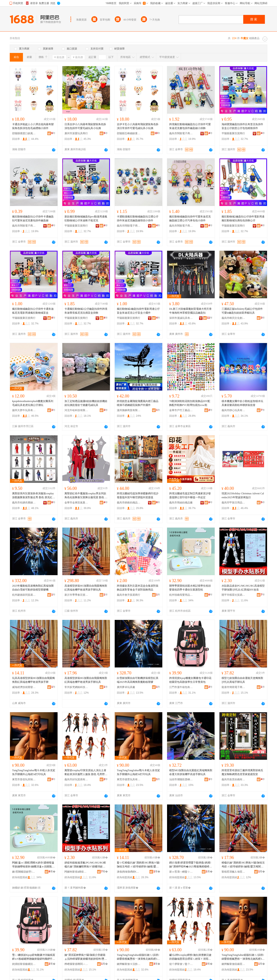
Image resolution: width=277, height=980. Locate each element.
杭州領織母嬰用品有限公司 (181, 595)
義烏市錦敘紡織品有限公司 (129, 503)
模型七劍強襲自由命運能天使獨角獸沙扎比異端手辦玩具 (242, 680)
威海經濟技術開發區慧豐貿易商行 (24, 687)
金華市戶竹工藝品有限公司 (181, 410)
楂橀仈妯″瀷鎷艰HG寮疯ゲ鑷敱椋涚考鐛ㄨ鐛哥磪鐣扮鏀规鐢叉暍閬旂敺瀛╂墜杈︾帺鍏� (243, 865)
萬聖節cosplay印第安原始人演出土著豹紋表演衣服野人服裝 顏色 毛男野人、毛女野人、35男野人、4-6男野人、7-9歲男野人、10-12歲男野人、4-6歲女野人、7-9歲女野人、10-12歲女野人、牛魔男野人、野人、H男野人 (86, 773)
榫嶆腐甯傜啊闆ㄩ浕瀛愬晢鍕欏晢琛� (76, 964)
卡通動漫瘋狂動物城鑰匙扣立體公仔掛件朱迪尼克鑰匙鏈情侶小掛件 (138, 219)
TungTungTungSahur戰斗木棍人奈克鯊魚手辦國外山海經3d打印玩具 (34, 772)
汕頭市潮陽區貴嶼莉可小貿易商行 (181, 779)
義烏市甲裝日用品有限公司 (234, 503)
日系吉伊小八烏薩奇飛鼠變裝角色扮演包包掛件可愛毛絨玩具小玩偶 (85, 126)
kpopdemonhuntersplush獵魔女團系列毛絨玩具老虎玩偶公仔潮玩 (33, 403)
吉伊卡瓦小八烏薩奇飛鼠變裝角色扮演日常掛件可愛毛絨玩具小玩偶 (138, 126)
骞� (52, 871)
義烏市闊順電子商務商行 (181, 133)
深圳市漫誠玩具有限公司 (181, 318)
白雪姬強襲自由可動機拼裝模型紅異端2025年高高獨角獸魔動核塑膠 (138, 680)
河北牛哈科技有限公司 (76, 410)
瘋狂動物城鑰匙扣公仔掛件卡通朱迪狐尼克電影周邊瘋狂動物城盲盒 (33, 311)
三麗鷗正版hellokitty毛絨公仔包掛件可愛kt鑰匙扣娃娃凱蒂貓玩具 (242, 311)
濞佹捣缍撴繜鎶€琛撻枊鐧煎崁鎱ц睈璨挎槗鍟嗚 (129, 872)
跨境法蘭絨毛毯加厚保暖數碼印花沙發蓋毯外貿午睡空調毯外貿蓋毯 (138, 495)
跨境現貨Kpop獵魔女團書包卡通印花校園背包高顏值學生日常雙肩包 (190, 680)
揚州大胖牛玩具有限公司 (24, 410)
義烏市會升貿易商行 (129, 595)
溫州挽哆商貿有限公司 (129, 410)
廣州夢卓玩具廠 (126, 687)
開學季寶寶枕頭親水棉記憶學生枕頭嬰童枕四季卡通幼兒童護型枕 (190, 588)
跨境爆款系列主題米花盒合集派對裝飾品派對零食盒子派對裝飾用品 (138, 588)
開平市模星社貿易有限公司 (234, 595)
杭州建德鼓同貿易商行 (24, 595)
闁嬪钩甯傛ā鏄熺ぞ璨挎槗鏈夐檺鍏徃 (76, 872)
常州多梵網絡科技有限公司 (76, 687)
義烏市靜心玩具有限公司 (234, 410)
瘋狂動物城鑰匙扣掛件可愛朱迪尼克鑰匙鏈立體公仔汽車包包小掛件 (190, 219)
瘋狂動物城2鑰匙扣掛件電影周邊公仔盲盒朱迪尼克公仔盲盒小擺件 (138, 311)
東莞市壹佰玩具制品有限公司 (24, 779)
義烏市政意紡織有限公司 (234, 779)
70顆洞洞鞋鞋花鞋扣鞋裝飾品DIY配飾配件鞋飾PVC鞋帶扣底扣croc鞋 (190, 403)
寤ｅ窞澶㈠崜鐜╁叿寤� (181, 872)
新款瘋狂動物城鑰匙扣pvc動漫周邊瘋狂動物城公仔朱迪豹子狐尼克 (86, 219)
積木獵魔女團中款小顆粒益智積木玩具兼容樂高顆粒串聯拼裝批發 (242, 403)
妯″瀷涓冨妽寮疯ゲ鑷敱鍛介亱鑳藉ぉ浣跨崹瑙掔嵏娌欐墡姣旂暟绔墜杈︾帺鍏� (85, 957)
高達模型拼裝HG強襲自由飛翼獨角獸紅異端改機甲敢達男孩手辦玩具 (86, 588)
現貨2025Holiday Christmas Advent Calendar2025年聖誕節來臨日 (243, 495)
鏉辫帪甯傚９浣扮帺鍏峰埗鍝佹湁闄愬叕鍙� (129, 964)
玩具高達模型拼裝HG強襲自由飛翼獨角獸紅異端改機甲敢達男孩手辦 (33, 680)
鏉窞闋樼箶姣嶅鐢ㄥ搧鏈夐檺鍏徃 (24, 872)
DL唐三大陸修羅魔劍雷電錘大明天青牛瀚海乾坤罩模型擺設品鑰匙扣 (190, 311)
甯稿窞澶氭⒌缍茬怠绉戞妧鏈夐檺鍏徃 (234, 872)
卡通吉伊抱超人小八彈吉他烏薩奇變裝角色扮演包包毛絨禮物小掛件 (33, 126)
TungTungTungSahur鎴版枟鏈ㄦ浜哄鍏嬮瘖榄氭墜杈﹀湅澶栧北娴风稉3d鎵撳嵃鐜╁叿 (138, 957)
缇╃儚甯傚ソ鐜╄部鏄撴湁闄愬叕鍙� (181, 964)
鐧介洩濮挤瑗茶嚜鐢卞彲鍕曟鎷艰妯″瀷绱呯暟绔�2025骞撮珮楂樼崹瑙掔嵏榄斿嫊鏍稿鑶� (191, 865)
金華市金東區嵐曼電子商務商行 (76, 503)
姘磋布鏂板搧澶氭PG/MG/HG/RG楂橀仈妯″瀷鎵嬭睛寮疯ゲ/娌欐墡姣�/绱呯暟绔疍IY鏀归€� (85, 865)
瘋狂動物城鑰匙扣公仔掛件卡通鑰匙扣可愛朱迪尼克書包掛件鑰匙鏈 (33, 219)
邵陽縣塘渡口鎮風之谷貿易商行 (24, 133)
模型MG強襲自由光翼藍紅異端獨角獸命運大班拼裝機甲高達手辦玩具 (191, 772)
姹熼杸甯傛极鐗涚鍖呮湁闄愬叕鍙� (24, 964)
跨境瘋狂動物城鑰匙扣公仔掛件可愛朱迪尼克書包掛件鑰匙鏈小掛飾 (190, 126)
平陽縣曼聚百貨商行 (233, 133)
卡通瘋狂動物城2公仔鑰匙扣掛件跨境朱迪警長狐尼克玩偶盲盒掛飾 (86, 311)
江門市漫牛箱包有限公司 (181, 687)
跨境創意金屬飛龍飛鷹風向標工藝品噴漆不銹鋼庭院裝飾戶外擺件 (138, 403)
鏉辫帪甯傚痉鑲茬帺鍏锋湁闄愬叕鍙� (234, 964)
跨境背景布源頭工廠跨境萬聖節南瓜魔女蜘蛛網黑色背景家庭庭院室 (242, 772)
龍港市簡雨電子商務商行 (234, 687)
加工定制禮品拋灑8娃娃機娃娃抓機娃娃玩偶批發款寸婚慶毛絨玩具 (86, 403)
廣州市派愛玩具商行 (76, 133)
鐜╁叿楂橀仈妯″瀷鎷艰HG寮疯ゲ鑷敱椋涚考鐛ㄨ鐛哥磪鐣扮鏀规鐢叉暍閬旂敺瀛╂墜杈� (138, 865)
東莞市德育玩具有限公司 (129, 779)
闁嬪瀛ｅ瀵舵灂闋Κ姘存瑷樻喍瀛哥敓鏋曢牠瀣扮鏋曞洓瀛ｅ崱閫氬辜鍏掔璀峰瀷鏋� (33, 865)
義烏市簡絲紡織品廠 (181, 503)
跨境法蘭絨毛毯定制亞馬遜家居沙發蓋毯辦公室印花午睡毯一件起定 (190, 495)
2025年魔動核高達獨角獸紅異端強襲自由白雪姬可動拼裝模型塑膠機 (33, 588)
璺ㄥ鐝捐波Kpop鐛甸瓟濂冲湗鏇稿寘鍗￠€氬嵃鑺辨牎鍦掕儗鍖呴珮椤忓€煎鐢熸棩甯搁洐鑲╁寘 (34, 957)
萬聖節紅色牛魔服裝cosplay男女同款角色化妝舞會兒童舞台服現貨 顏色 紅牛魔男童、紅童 (86, 496)
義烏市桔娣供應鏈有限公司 (24, 503)
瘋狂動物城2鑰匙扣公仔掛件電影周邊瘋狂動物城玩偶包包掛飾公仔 (243, 219)
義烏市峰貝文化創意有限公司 (234, 318)
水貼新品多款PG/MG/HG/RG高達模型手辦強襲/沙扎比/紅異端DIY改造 (243, 588)
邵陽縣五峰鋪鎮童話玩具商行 (129, 133)
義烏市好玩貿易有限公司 (76, 779)
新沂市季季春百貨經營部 (76, 595)
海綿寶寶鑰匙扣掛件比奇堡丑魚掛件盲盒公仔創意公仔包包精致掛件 (242, 126)
